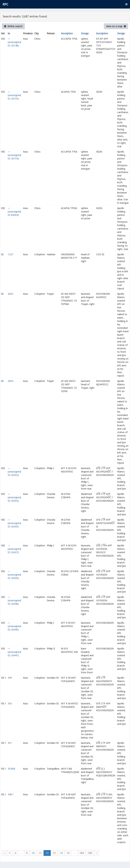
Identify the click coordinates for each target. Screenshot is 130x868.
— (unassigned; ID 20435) (15, 523)
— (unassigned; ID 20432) (15, 472)
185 (90, 853)
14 (61, 853)
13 (54, 853)
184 (82, 853)
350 (10, 703)
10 (33, 853)
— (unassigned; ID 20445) (15, 626)
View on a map (116, 26)
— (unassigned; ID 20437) (15, 549)
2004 (10, 381)
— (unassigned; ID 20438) (15, 600)
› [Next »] (97, 853)
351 (10, 743)
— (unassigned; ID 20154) (15, 155)
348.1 (11, 794)
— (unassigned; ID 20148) (15, 42)
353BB (11, 769)
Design (85, 33)
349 (10, 678)
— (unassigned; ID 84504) (15, 211)
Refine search (13, 26)
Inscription (67, 33)
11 (40, 853)
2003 (10, 294)
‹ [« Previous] (4, 853)
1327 (10, 254)
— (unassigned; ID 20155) (15, 95)
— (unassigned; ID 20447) (15, 652)
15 (68, 853)
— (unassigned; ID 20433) (15, 497)
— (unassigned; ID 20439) (15, 575)
